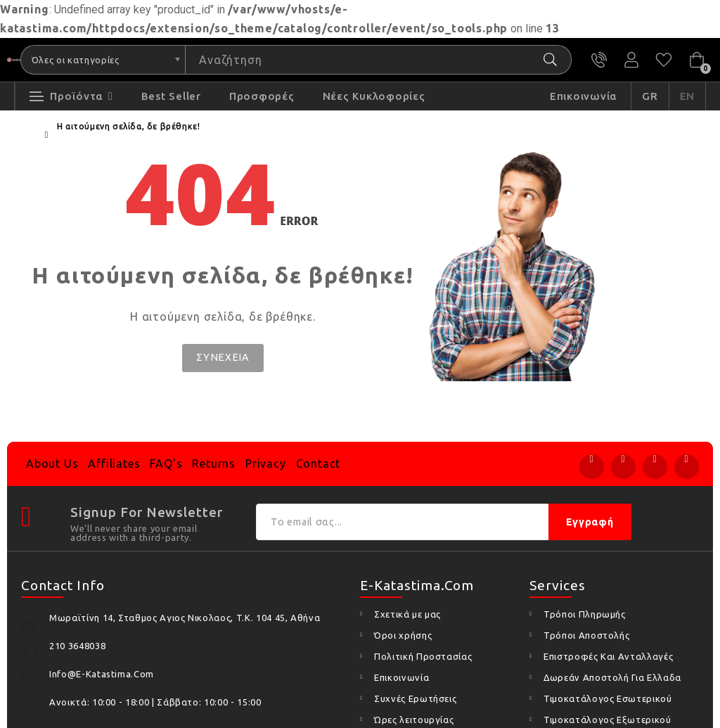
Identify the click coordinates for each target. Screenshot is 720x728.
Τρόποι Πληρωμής (585, 614)
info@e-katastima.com (102, 674)
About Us (52, 464)
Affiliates (114, 464)
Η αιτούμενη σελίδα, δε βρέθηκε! (129, 126)
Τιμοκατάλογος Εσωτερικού (608, 698)
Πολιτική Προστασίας (423, 656)
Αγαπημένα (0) (664, 60)
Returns (214, 464)
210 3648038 (599, 60)
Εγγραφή (590, 522)
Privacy (266, 464)
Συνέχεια (223, 357)
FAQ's (166, 464)
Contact (319, 464)
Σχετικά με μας (407, 614)
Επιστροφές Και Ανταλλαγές (608, 656)
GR (650, 96)
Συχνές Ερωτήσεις (415, 698)
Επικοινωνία (401, 677)
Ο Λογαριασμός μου (631, 60)
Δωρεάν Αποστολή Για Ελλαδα (612, 677)
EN (688, 96)
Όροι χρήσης (403, 635)
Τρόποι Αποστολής (586, 635)
